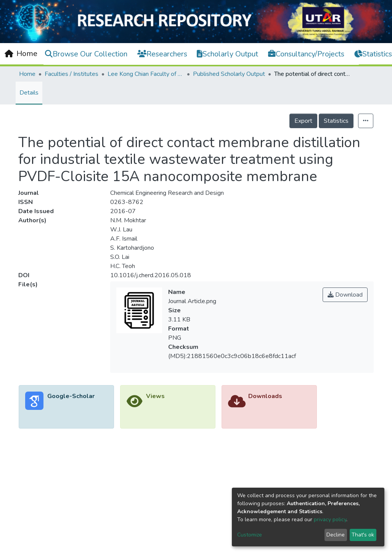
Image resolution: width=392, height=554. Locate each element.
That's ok (363, 535)
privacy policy (330, 519)
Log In (370, 53)
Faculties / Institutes (71, 74)
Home (27, 74)
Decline (336, 535)
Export (303, 121)
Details (29, 93)
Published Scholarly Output (229, 74)
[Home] (21, 54)
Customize (250, 535)
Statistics (336, 121)
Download (345, 295)
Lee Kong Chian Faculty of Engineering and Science (146, 74)
